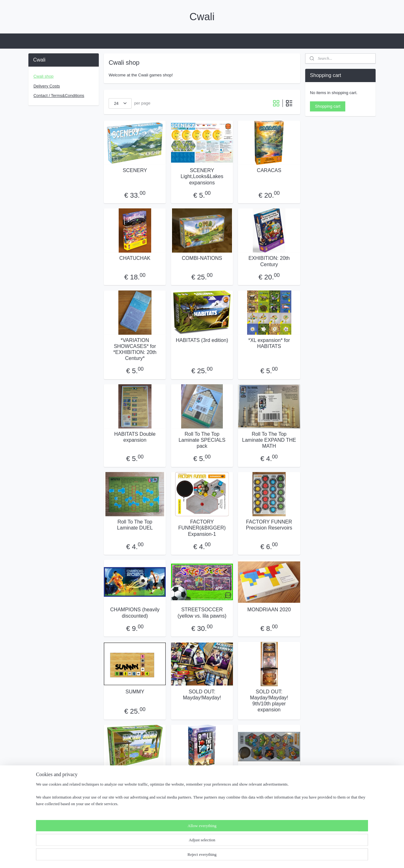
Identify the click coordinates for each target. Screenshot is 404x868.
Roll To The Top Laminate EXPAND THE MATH (269, 440)
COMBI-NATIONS (202, 258)
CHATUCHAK (135, 258)
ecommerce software (208, 856)
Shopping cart (328, 106)
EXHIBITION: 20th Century (269, 261)
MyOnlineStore (258, 856)
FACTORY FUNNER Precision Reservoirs (269, 525)
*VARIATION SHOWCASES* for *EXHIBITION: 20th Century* (135, 349)
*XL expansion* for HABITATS (269, 343)
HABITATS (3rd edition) (202, 340)
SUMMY (135, 691)
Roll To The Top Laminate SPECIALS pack (202, 440)
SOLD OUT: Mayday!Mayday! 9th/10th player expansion (269, 700)
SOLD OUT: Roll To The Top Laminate (202, 777)
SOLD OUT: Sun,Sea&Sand (135, 777)
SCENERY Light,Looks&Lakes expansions (202, 176)
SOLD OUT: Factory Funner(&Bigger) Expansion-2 (269, 780)
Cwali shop (44, 76)
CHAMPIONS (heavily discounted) (135, 613)
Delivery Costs (47, 86)
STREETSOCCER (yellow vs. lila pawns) (202, 613)
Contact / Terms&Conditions (59, 96)
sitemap (176, 856)
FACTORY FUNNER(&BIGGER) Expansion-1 (202, 528)
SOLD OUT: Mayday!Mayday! (202, 694)
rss (187, 856)
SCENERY (135, 170)
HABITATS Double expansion (135, 437)
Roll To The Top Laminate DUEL (135, 525)
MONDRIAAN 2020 (269, 610)
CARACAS (269, 170)
